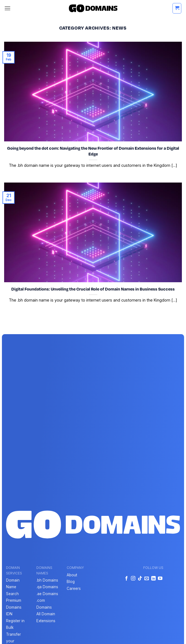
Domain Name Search (13, 587)
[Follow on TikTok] (140, 579)
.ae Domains (47, 594)
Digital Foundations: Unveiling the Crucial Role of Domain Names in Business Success (93, 289)
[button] (7, 8)
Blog (71, 582)
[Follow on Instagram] (133, 579)
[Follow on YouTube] (160, 579)
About (72, 575)
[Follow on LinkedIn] (153, 579)
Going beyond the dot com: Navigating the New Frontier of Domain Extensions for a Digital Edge (93, 151)
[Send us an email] (147, 579)
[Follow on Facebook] (126, 579)
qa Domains (48, 587)
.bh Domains (47, 580)
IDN (9, 614)
